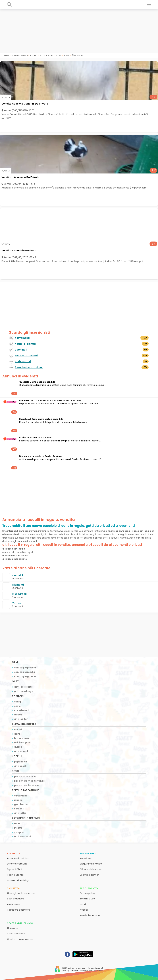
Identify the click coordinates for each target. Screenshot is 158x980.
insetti (18, 828)
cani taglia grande (25, 676)
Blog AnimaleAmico (91, 864)
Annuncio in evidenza (19, 858)
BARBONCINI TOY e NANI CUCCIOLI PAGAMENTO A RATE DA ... (52, 401)
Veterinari (21, 350)
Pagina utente (15, 875)
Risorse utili (88, 853)
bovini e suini (22, 738)
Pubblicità (14, 853)
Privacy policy (87, 893)
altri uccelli (46, 55)
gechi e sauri (22, 804)
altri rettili (20, 813)
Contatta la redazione (20, 939)
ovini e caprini (22, 742)
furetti (18, 715)
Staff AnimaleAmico (20, 923)
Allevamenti (22, 338)
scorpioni (20, 832)
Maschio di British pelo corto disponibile (41, 419)
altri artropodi (22, 837)
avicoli (18, 747)
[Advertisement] (79, 31)
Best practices (16, 899)
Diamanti (18, 585)
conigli (18, 702)
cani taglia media (25, 672)
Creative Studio (77, 970)
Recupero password (19, 910)
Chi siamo (13, 928)
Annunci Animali (20, 55)
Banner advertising (18, 880)
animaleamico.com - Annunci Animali (86, 968)
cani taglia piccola (25, 668)
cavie (17, 706)
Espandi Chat (15, 869)
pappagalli (21, 762)
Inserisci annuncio (90, 915)
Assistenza (13, 904)
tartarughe (21, 796)
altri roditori (21, 719)
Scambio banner (89, 875)
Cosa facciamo (16, 934)
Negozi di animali (25, 344)
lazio (58, 55)
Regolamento (89, 888)
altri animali (21, 751)
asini (17, 734)
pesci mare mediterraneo (29, 781)
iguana (18, 800)
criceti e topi (22, 710)
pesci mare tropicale (26, 785)
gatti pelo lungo (24, 691)
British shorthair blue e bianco (36, 438)
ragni (17, 824)
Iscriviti (84, 904)
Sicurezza (13, 888)
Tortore (17, 603)
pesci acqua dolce (25, 777)
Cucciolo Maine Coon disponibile (37, 382)
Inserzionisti (86, 858)
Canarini (18, 575)
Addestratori (23, 361)
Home (7, 55)
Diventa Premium (17, 864)
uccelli (34, 55)
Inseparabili (20, 594)
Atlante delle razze (91, 869)
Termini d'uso (87, 899)
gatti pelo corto (23, 687)
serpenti (19, 809)
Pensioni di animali (26, 356)
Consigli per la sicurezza (21, 893)
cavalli (18, 730)
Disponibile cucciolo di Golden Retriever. (41, 456)
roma (66, 55)
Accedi (84, 910)
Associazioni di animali (29, 367)
